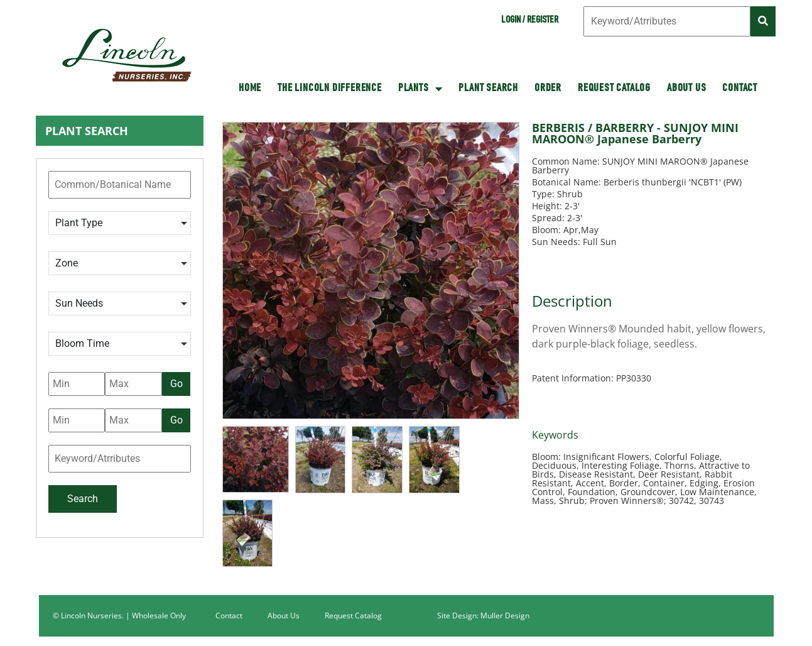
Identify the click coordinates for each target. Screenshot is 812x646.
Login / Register (530, 21)
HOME (250, 89)
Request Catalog (614, 89)
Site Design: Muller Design (483, 616)
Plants (420, 89)
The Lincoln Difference (330, 89)
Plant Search (488, 89)
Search (83, 499)
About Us (686, 89)
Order (548, 89)
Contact (740, 89)
